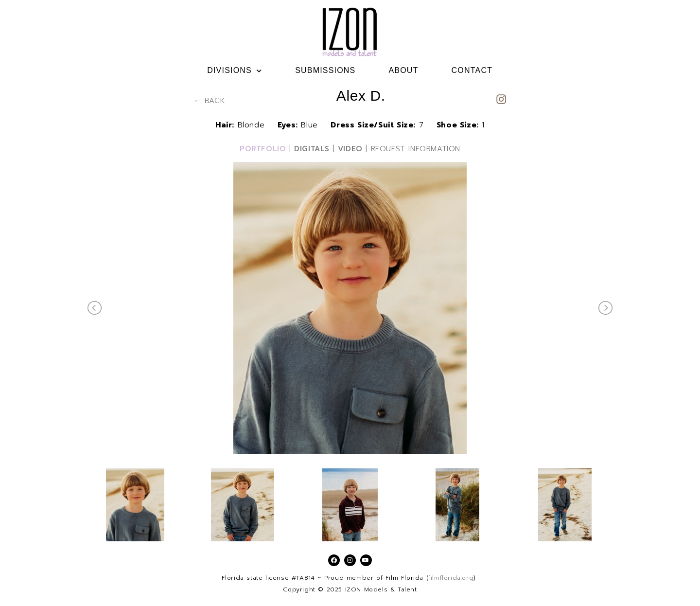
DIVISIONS (235, 71)
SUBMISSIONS (325, 70)
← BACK (210, 101)
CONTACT (472, 70)
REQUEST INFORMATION (416, 149)
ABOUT (403, 70)
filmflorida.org (451, 578)
